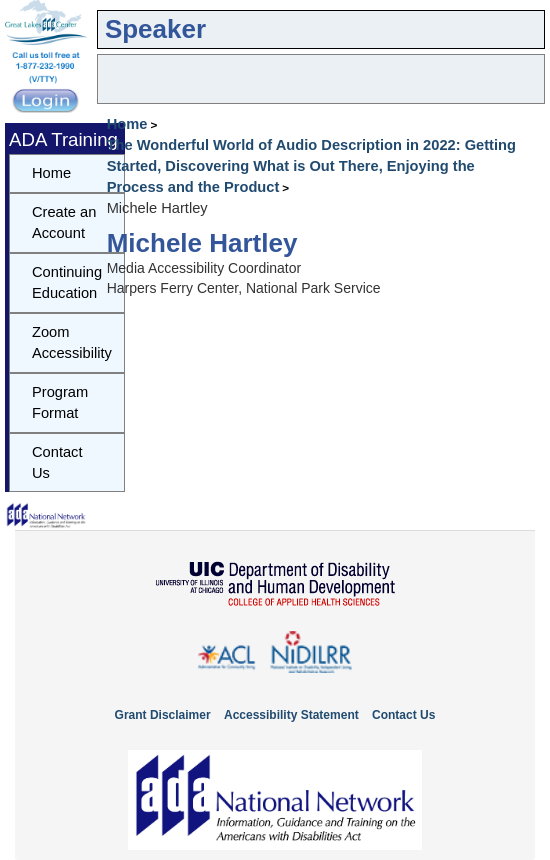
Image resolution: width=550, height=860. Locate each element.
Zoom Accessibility (72, 342)
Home (127, 124)
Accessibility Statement (291, 715)
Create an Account (64, 222)
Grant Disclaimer (163, 715)
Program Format (60, 402)
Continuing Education (67, 282)
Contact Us (57, 462)
